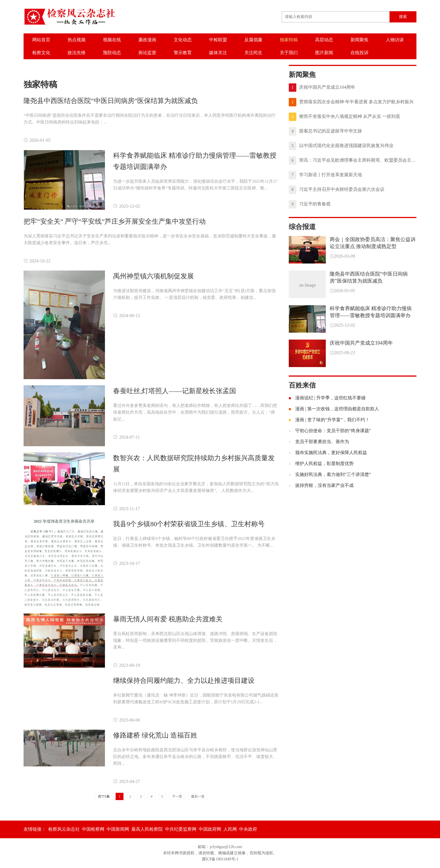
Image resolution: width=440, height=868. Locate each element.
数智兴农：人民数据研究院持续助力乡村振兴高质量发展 (194, 464)
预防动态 (112, 53)
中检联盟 (218, 40)
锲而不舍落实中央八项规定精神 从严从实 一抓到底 (344, 117)
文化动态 (183, 40)
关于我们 (289, 53)
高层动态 (324, 40)
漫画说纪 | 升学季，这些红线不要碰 (327, 398)
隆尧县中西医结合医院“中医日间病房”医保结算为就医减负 (111, 101)
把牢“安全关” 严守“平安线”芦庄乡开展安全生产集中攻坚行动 (115, 221)
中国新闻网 (118, 829)
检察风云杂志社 (64, 829)
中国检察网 (93, 829)
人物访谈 (395, 40)
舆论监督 (147, 53)
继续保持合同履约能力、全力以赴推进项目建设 (184, 681)
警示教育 (183, 53)
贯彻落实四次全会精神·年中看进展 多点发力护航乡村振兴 (351, 102)
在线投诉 (359, 53)
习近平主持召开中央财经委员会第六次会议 (337, 190)
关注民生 (253, 53)
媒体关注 (218, 53)
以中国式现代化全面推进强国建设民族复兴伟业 (341, 146)
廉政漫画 (147, 40)
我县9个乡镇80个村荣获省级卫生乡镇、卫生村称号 (189, 524)
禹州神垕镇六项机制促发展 (153, 276)
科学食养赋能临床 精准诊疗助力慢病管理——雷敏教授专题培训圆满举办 (195, 161)
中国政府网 (210, 829)
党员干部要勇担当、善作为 (319, 442)
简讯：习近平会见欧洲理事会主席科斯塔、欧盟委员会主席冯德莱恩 (353, 161)
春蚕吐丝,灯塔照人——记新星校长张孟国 (175, 391)
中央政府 (248, 829)
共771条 (104, 796)
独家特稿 (289, 40)
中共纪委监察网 (181, 829)
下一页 (177, 796)
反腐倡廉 (253, 40)
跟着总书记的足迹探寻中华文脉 (325, 131)
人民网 (230, 829)
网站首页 (41, 40)
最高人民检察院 (147, 829)
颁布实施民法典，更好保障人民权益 (328, 453)
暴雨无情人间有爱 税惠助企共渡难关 (168, 619)
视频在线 (112, 40)
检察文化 (41, 53)
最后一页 (198, 796)
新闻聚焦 (359, 40)
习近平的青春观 (310, 204)
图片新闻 (324, 53)
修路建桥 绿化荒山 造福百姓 (155, 735)
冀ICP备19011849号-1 (220, 859)
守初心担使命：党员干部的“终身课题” (330, 431)
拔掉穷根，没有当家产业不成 (321, 485)
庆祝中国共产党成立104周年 (322, 88)
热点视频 (77, 40)
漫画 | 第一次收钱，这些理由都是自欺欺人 (334, 409)
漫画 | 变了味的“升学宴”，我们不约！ (329, 420)
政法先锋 (77, 53)
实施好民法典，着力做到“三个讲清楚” (330, 474)
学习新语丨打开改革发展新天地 (325, 175)
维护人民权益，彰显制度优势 (321, 463)
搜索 (403, 17)
